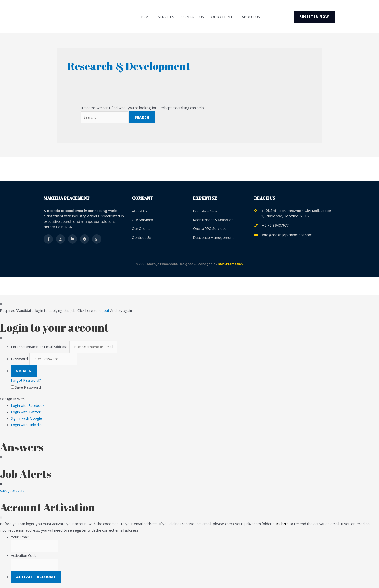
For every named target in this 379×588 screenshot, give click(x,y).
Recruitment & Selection (213, 220)
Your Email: (20, 536)
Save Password (28, 387)
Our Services (142, 220)
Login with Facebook (29, 406)
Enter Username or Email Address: (40, 347)
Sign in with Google (27, 418)
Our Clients (223, 17)
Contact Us (193, 17)
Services (166, 17)
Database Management (213, 238)
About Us (251, 17)
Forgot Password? (26, 381)
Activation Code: (24, 555)
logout (104, 311)
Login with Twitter (27, 412)
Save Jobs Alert (13, 490)
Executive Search (207, 211)
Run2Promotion (231, 264)
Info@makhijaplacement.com (287, 235)
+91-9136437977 (275, 226)
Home (145, 17)
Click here (281, 523)
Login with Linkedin (28, 425)
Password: (20, 359)
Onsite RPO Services (210, 229)
